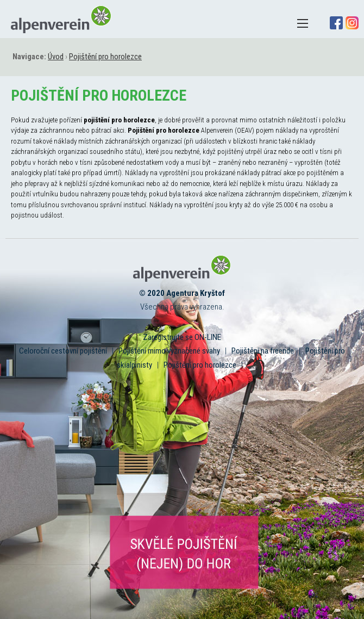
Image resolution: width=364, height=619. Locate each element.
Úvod (56, 57)
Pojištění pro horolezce (200, 365)
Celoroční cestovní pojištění (63, 351)
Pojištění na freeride (263, 351)
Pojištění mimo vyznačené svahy (169, 351)
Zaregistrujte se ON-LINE (182, 337)
